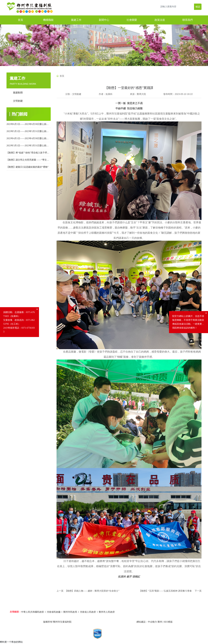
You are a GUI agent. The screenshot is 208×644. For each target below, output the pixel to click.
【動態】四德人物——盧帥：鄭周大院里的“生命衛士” (92, 591)
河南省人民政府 (88, 612)
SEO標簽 (168, 622)
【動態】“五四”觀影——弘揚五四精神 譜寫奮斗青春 (165, 591)
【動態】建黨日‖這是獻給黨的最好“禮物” (27, 167)
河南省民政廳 (54, 612)
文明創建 (77, 94)
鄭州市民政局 (70, 612)
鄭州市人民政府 (107, 612)
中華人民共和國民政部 (32, 612)
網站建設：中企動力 (147, 622)
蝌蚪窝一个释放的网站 (11, 642)
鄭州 (160, 622)
